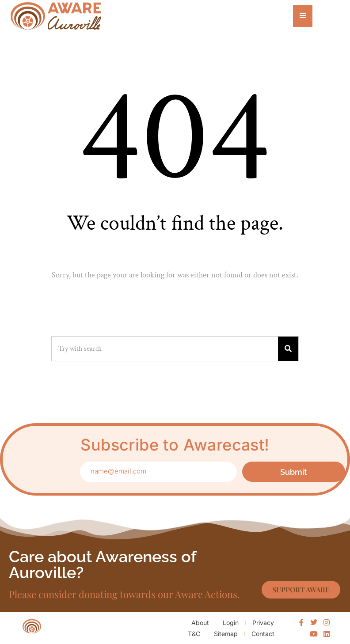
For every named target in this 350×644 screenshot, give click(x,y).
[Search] (288, 349)
